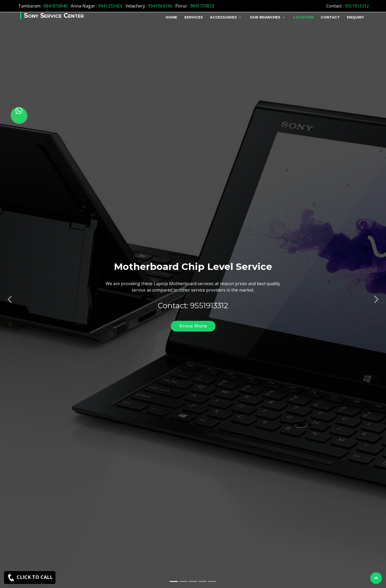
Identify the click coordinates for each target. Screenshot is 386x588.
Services (194, 17)
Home (171, 17)
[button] (10, 289)
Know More (193, 317)
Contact (330, 17)
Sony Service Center (54, 15)
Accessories (223, 17)
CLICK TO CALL (30, 578)
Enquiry (355, 17)
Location (303, 17)
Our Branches (265, 17)
